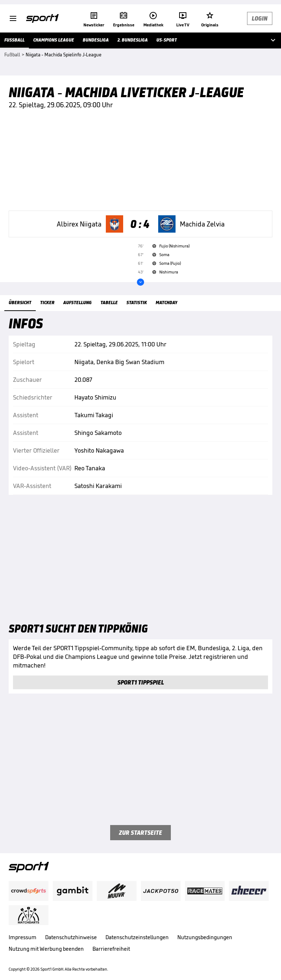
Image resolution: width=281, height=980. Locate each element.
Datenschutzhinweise (71, 937)
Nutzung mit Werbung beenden (46, 949)
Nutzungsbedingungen (205, 937)
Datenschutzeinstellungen (137, 937)
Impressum (23, 937)
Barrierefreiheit (111, 949)
